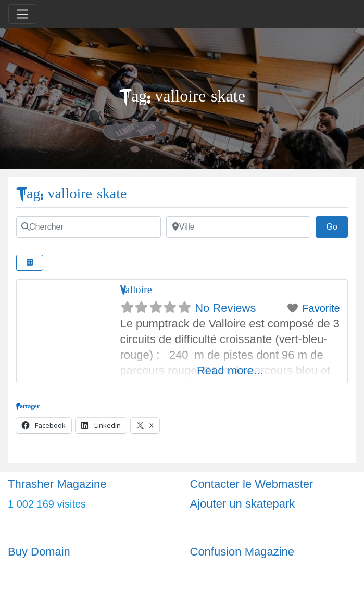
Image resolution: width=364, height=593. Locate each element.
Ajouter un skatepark (243, 504)
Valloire (136, 290)
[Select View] (30, 263)
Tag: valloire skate (71, 194)
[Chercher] (89, 227)
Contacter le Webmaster (252, 484)
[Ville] (239, 227)
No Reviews (225, 308)
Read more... (230, 370)
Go (337, 225)
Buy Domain (39, 552)
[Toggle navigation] (22, 14)
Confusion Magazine (242, 552)
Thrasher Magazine (57, 484)
